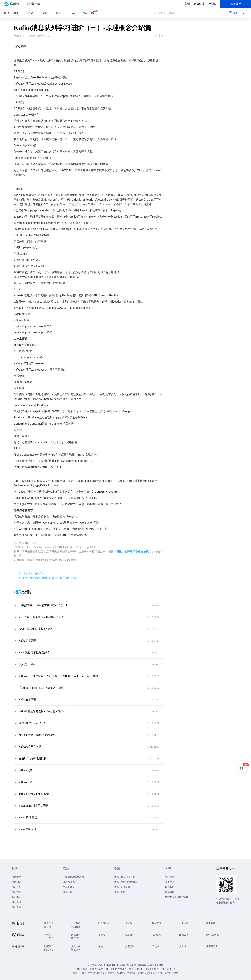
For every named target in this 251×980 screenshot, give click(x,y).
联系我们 (170, 887)
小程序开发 (212, 946)
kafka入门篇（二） (30, 782)
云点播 (156, 946)
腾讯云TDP (120, 892)
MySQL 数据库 (214, 935)
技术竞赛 (68, 892)
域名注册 (49, 923)
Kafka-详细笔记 (28, 817)
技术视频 (16, 892)
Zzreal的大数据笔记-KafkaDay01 (38, 735)
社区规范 (170, 877)
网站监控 (49, 950)
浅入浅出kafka (27, 664)
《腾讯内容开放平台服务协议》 (133, 552)
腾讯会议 (76, 935)
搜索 (212, 13)
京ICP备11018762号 (137, 973)
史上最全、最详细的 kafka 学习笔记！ (41, 617)
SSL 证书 (49, 938)
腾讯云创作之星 (122, 887)
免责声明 (170, 882)
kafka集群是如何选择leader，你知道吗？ (43, 711)
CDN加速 (130, 935)
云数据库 (184, 923)
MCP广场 (88, 13)
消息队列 (130, 923)
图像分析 (184, 935)
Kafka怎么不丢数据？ (31, 747)
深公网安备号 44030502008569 (160, 969)
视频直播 (76, 927)
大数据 (183, 946)
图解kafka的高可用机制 (33, 759)
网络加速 (157, 923)
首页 (7, 13)
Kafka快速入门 (27, 829)
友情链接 (170, 892)
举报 (159, 36)
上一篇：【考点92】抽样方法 (29, 573)
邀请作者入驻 (70, 882)
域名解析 (211, 923)
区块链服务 (104, 923)
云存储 (48, 927)
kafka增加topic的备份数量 (34, 794)
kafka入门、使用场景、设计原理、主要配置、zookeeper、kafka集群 (59, 676)
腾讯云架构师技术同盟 (126, 882)
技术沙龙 (16, 887)
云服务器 (76, 923)
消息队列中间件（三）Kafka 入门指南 (41, 688)
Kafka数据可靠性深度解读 (34, 652)
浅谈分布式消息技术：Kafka (35, 629)
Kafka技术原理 (27, 700)
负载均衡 (76, 946)
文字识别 (130, 946)
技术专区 (16, 907)
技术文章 (16, 877)
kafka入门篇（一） (30, 770)
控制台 (212, 4)
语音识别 (76, 938)
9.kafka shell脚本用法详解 (34, 806)
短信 (101, 946)
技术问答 (16, 882)
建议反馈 (199, 4)
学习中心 (16, 897)
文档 (187, 4)
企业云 (102, 935)
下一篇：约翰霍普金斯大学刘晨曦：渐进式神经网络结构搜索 (45, 578)
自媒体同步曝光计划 (73, 877)
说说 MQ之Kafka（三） (33, 723)
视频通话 (157, 935)
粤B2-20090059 (137, 969)
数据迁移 (76, 950)
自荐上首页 (69, 887)
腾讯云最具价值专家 (124, 877)
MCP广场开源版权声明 (177, 897)
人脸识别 (49, 935)
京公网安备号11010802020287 (163, 973)
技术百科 (16, 902)
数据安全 (49, 946)
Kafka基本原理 (27, 641)
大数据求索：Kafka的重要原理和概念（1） (44, 605)
